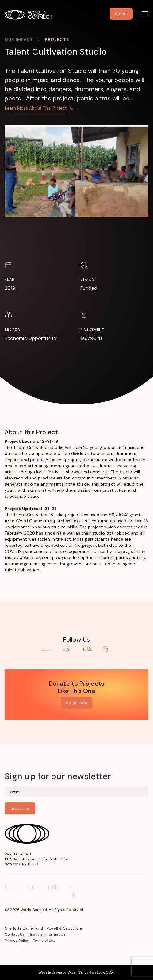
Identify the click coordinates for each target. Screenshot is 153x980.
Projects (57, 39)
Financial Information (47, 934)
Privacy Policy (17, 941)
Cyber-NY (75, 972)
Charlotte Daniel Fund (24, 928)
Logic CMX (105, 972)
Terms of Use (44, 941)
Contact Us (15, 934)
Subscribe (20, 808)
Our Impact (19, 39)
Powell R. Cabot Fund (65, 928)
